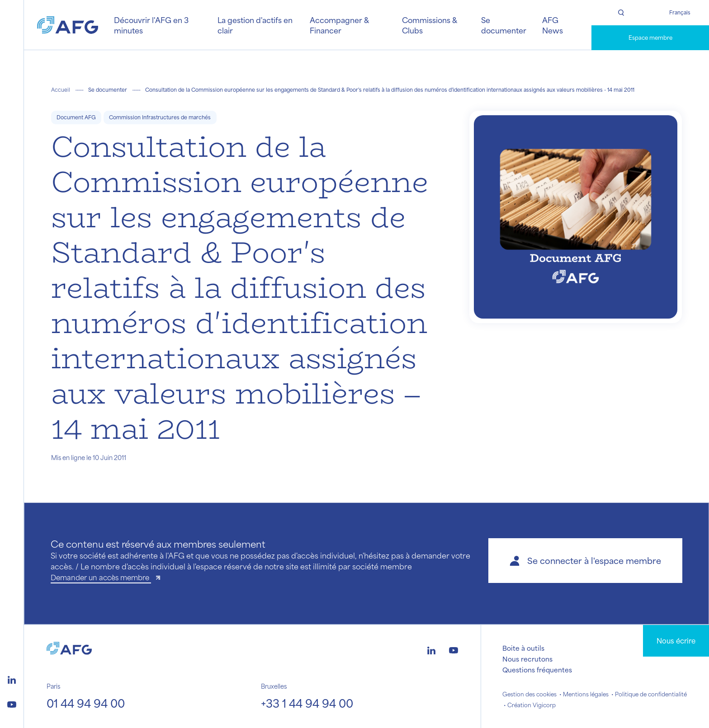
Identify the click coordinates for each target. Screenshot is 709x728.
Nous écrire (676, 641)
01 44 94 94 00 (86, 703)
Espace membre (650, 38)
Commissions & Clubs (429, 25)
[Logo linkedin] (12, 679)
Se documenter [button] (504, 25)
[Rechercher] (621, 13)
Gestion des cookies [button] (529, 694)
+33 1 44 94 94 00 (307, 703)
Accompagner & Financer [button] (339, 25)
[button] (585, 561)
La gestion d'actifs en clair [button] (255, 25)
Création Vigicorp (532, 705)
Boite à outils (523, 648)
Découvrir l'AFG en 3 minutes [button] (151, 25)
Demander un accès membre (101, 577)
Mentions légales (586, 694)
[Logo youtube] (12, 703)
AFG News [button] (553, 25)
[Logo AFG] (68, 25)
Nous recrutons (527, 659)
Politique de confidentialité (651, 694)
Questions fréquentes (537, 670)
